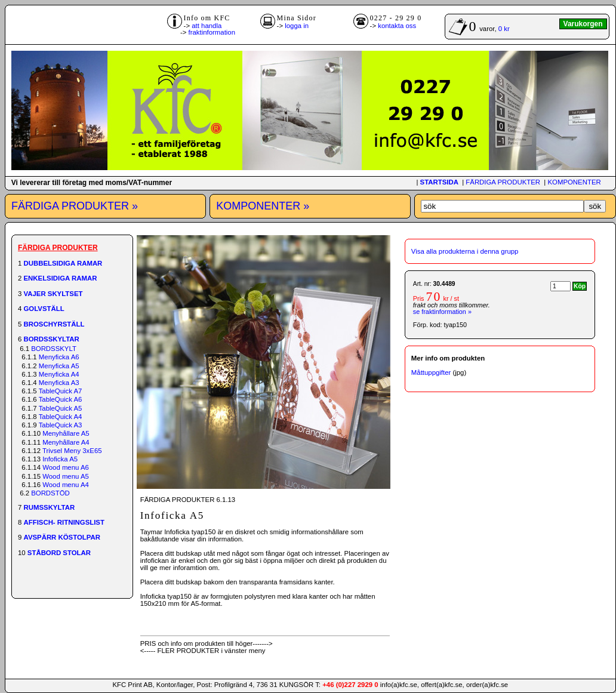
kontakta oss (397, 26)
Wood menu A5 (66, 476)
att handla (207, 26)
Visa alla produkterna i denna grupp (465, 251)
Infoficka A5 (60, 459)
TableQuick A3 (61, 425)
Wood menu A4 (66, 485)
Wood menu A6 (66, 467)
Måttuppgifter (431, 372)
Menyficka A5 (59, 366)
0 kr (504, 29)
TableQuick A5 (61, 408)
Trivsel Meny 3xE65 (72, 451)
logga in (297, 26)
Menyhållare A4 (66, 442)
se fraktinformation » (442, 312)
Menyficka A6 (59, 357)
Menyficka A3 (59, 383)
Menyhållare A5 (66, 433)
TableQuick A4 (61, 417)
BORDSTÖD (50, 493)
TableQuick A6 (61, 399)
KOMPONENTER (574, 182)
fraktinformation (212, 32)
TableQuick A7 (61, 391)
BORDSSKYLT (54, 349)
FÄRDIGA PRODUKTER (503, 182)
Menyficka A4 (59, 374)
